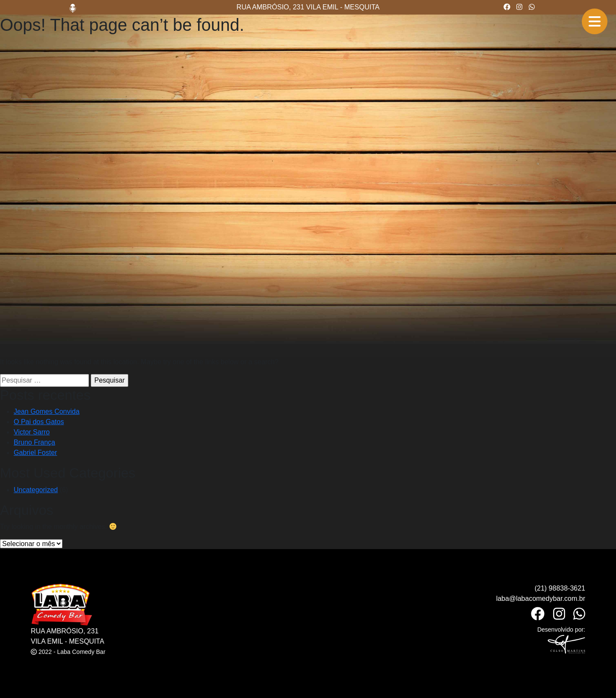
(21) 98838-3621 (560, 588)
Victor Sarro (32, 432)
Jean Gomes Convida (47, 411)
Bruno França (34, 442)
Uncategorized (36, 490)
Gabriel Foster (35, 453)
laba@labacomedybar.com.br (541, 598)
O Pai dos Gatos (39, 422)
